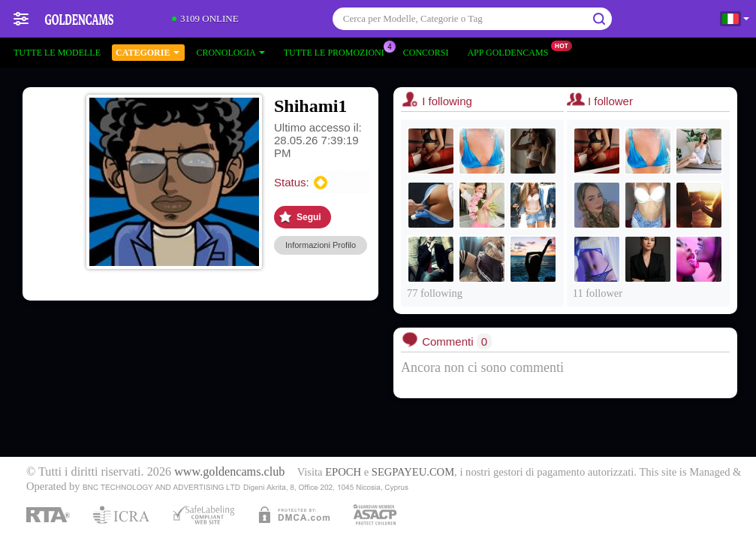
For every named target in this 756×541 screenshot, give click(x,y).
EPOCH (343, 472)
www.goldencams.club (229, 472)
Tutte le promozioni (338, 51)
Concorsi (426, 53)
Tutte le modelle (57, 53)
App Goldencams (511, 51)
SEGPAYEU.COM (413, 472)
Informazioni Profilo (321, 245)
